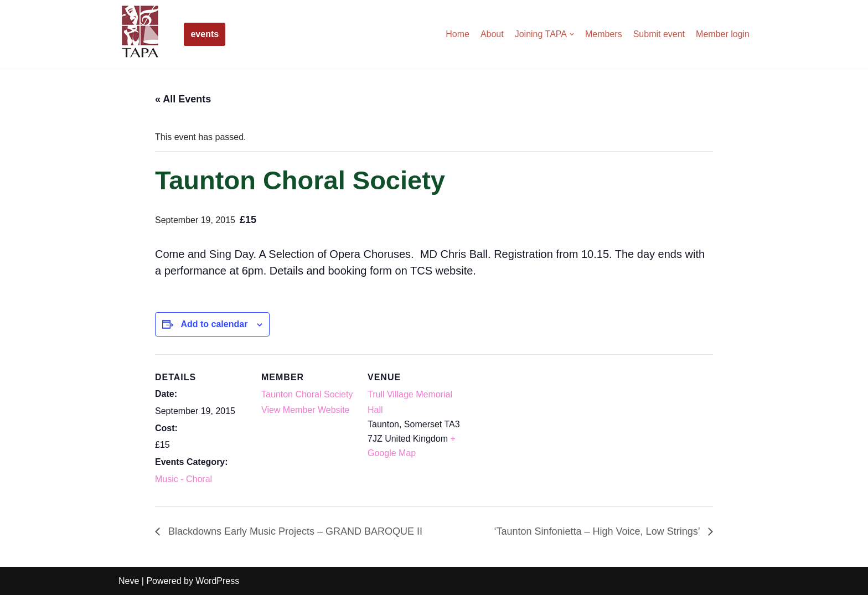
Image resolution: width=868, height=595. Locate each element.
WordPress (217, 581)
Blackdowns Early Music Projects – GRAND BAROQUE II (294, 531)
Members (604, 34)
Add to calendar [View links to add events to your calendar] (214, 324)
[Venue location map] (532, 430)
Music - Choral (184, 479)
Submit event (659, 34)
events (205, 34)
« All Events (183, 99)
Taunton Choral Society (307, 394)
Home (458, 34)
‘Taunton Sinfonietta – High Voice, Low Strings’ (598, 531)
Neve (129, 581)
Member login (723, 34)
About (492, 34)
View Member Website (305, 410)
